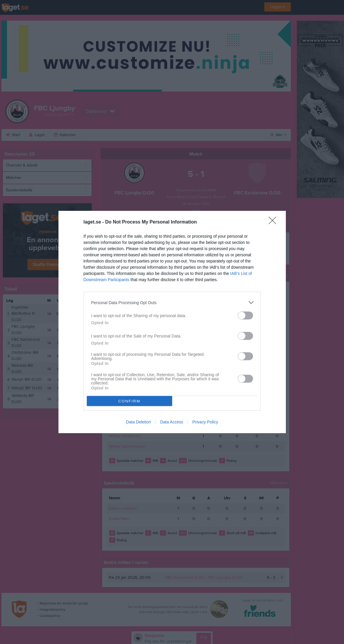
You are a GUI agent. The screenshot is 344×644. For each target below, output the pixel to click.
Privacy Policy (205, 422)
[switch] (245, 316)
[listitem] (172, 303)
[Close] (274, 222)
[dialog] (172, 322)
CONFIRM (129, 401)
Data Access (172, 422)
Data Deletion (139, 422)
